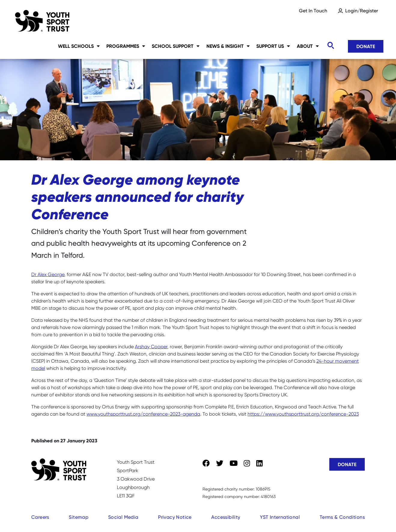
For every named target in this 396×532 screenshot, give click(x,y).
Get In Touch (313, 11)
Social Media (123, 517)
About (308, 46)
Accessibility (226, 517)
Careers (40, 517)
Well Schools (79, 46)
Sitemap (79, 517)
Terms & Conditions (342, 517)
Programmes (126, 46)
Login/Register (362, 11)
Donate (366, 46)
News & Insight (228, 46)
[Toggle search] (331, 46)
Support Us (273, 46)
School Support (176, 46)
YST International (280, 517)
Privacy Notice (175, 517)
